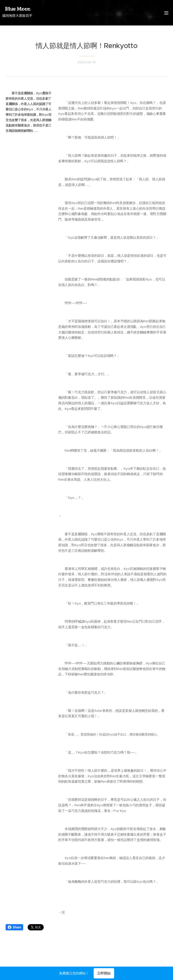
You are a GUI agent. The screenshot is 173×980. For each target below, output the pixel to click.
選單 (166, 13)
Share (14, 927)
